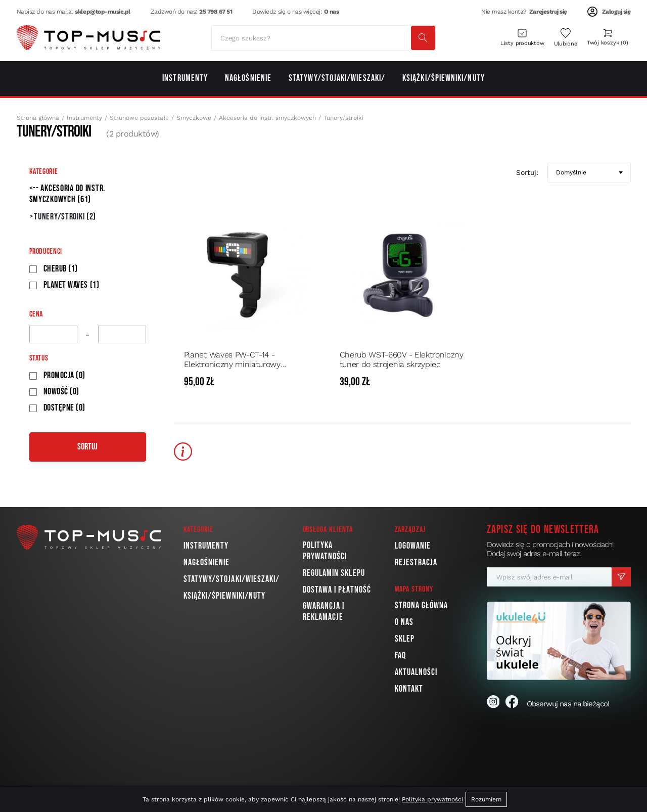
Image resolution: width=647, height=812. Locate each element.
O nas (404, 622)
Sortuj (87, 447)
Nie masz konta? (524, 12)
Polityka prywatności (325, 551)
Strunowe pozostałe (139, 118)
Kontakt (409, 689)
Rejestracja (416, 562)
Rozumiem (486, 799)
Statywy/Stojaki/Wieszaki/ (232, 579)
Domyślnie (571, 172)
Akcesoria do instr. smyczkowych (267, 118)
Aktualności (416, 672)
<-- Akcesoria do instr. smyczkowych (67, 194)
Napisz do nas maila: (74, 12)
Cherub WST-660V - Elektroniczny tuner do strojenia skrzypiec (402, 359)
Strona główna (38, 118)
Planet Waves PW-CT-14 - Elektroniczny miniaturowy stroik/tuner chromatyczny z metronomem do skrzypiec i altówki (235, 359)
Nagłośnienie (207, 562)
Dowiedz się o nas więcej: (295, 12)
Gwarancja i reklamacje (324, 612)
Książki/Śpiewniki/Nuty (225, 596)
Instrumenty (84, 118)
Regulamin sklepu (334, 573)
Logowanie (413, 546)
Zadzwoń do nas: (192, 12)
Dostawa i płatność (337, 590)
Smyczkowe (194, 118)
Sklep (405, 639)
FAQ (400, 656)
